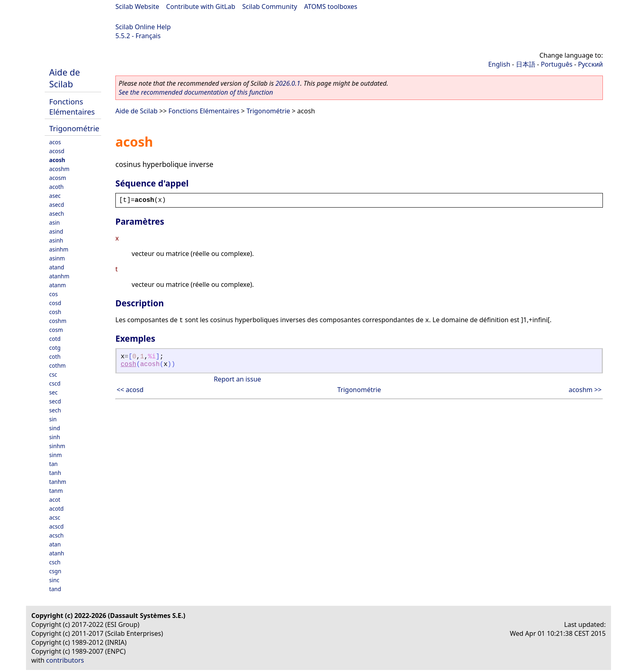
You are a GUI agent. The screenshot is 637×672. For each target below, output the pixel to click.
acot (55, 500)
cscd (55, 383)
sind (55, 428)
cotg (55, 348)
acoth (56, 187)
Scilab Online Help (143, 27)
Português (557, 64)
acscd (56, 526)
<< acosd (130, 390)
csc (53, 374)
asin (54, 222)
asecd (57, 205)
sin (53, 419)
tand (55, 589)
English (499, 64)
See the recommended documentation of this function (196, 92)
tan (53, 464)
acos (55, 142)
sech (55, 410)
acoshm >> (585, 390)
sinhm (57, 446)
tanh (55, 473)
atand (57, 267)
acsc (55, 517)
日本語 (526, 64)
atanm (57, 285)
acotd (56, 508)
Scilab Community (270, 7)
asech (57, 214)
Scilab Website (137, 7)
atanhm (59, 276)
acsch (56, 535)
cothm (57, 365)
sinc (54, 580)
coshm (58, 321)
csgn (55, 571)
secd (55, 401)
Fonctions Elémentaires (72, 106)
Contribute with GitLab (201, 7)
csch (55, 562)
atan (55, 544)
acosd (57, 151)
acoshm (59, 169)
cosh (55, 312)
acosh (57, 160)
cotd (55, 339)
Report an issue (237, 379)
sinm (55, 455)
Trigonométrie (74, 128)
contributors (65, 660)
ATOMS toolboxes (331, 7)
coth (55, 357)
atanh (57, 553)
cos (53, 294)
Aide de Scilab (65, 78)
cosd (55, 303)
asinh (56, 240)
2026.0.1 (288, 83)
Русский (590, 64)
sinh (55, 437)
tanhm (58, 482)
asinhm (59, 249)
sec (53, 392)
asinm (57, 258)
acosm (58, 178)
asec (55, 196)
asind (56, 231)
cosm (56, 330)
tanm (56, 491)
